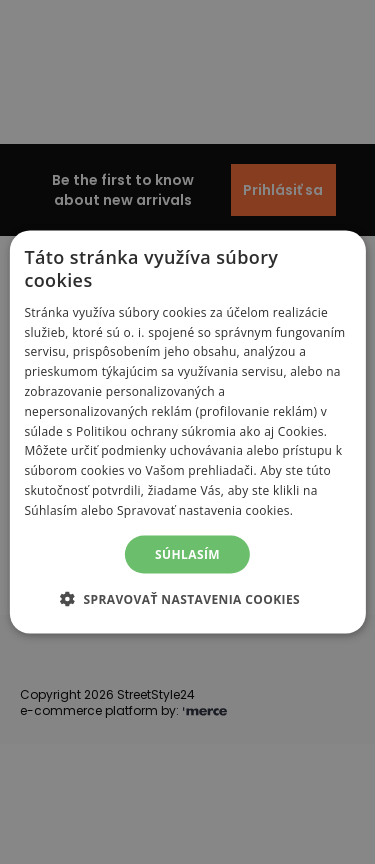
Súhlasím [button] (187, 553)
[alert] (187, 432)
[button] (187, 598)
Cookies (301, 430)
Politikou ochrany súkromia (156, 430)
